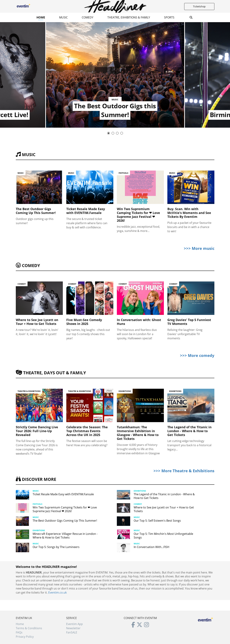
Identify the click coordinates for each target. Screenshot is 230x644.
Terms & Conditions (29, 628)
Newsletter (73, 628)
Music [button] (63, 17)
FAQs (19, 632)
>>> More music (199, 248)
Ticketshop (199, 6)
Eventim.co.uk (57, 592)
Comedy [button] (88, 17)
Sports (169, 17)
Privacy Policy (25, 637)
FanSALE (72, 632)
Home (41, 17)
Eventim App (74, 624)
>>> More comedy (197, 355)
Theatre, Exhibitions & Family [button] (129, 17)
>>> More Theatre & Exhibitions (184, 471)
